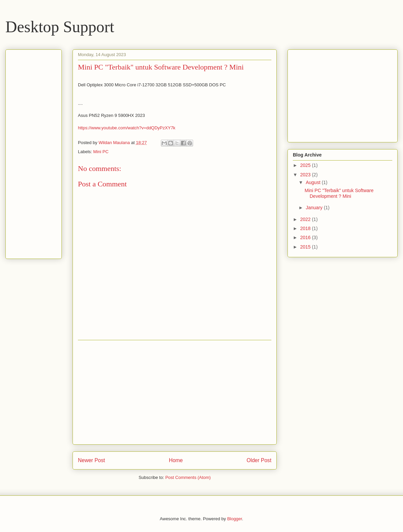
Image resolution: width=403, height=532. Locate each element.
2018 (306, 228)
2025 (306, 165)
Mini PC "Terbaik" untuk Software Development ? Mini (339, 193)
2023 (306, 175)
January (315, 208)
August (314, 182)
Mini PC (101, 152)
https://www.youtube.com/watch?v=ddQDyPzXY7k (127, 128)
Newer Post (92, 460)
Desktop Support (60, 27)
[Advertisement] (175, 392)
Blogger (234, 519)
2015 (306, 247)
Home (176, 460)
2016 (306, 237)
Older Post (259, 460)
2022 (306, 219)
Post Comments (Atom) (188, 477)
